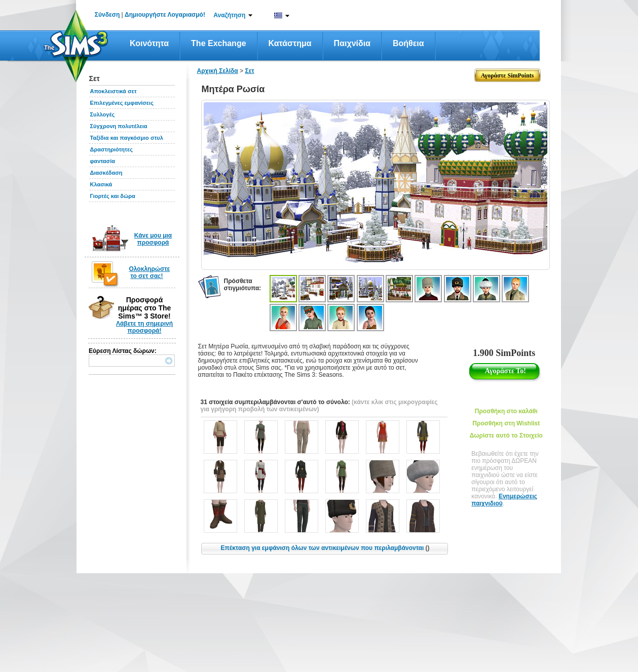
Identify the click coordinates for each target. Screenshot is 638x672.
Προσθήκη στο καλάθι (506, 411)
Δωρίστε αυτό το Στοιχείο (506, 436)
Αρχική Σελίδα (218, 71)
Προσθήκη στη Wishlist (506, 423)
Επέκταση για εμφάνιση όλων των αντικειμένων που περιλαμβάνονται (325, 548)
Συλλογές (103, 114)
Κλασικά (101, 184)
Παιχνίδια (352, 43)
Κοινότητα (149, 43)
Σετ (249, 71)
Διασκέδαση (106, 173)
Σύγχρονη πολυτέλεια (119, 126)
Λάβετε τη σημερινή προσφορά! (144, 327)
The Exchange (218, 43)
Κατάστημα (290, 43)
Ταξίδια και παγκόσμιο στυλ (127, 138)
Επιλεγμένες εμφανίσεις (122, 103)
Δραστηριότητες (111, 149)
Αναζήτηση (229, 15)
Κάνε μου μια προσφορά (153, 239)
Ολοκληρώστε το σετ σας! (150, 272)
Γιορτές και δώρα (113, 196)
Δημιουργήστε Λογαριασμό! (165, 15)
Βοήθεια (408, 43)
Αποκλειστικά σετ (114, 91)
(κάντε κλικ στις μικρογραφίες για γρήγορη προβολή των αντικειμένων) (319, 406)
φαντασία (103, 161)
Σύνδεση (107, 15)
